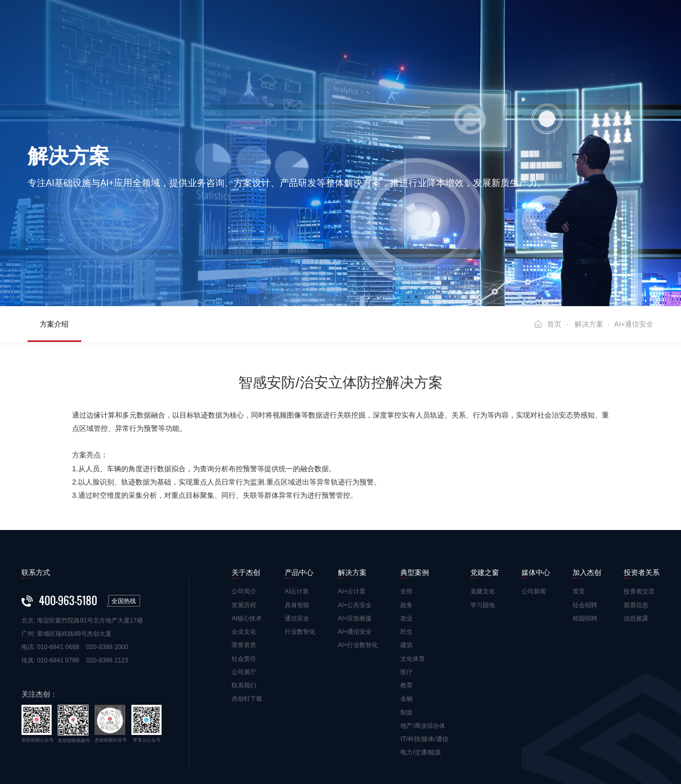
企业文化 (244, 574)
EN (655, 25)
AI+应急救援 (355, 561)
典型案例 (349, 25)
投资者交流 (639, 534)
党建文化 (483, 534)
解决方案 (298, 25)
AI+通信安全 (355, 574)
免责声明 (34, 755)
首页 (154, 25)
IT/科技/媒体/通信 (424, 681)
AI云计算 (297, 534)
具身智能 (297, 547)
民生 (406, 574)
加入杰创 (501, 25)
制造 (406, 654)
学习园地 (483, 547)
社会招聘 (585, 547)
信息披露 (636, 561)
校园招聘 (585, 561)
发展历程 (244, 547)
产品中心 (247, 25)
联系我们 (244, 628)
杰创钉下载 (247, 641)
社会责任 (244, 601)
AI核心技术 (247, 561)
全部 (406, 534)
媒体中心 (450, 25)
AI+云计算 (352, 534)
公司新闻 (534, 534)
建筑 (406, 587)
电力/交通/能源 (421, 695)
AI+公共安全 (355, 547)
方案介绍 (54, 266)
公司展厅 (244, 614)
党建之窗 (399, 25)
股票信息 (636, 547)
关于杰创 (197, 25)
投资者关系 (555, 25)
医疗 (406, 614)
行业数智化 (300, 574)
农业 (406, 561)
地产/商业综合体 (423, 668)
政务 (406, 547)
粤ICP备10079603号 (275, 755)
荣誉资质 (244, 587)
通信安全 (297, 561)
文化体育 (413, 601)
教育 (406, 628)
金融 (406, 641)
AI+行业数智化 (358, 587)
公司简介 (244, 534)
